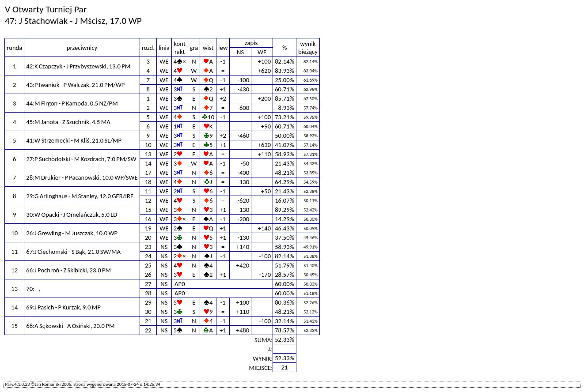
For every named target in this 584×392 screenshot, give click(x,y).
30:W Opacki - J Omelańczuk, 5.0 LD (72, 215)
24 (148, 256)
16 (148, 219)
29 (148, 302)
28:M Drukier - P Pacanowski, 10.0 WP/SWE (82, 177)
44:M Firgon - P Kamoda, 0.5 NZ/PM (72, 103)
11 (148, 191)
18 (148, 182)
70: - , (33, 289)
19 (148, 228)
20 (148, 237)
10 (148, 145)
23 (148, 247)
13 (148, 154)
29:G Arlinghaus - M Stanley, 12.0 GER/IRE (80, 196)
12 (148, 200)
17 (148, 173)
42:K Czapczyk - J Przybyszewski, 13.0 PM (78, 66)
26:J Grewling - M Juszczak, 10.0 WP (72, 233)
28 (148, 293)
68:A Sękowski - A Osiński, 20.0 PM (70, 326)
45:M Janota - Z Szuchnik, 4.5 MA (68, 122)
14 (148, 163)
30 (148, 312)
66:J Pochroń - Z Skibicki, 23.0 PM (68, 270)
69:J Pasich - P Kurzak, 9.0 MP (63, 307)
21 (148, 321)
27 (148, 284)
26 (148, 275)
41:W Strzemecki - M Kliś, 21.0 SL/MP (74, 140)
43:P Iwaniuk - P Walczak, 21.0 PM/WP (75, 85)
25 (148, 265)
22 (148, 330)
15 (148, 210)
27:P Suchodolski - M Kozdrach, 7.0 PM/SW (81, 159)
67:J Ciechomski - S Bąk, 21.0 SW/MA (73, 252)
